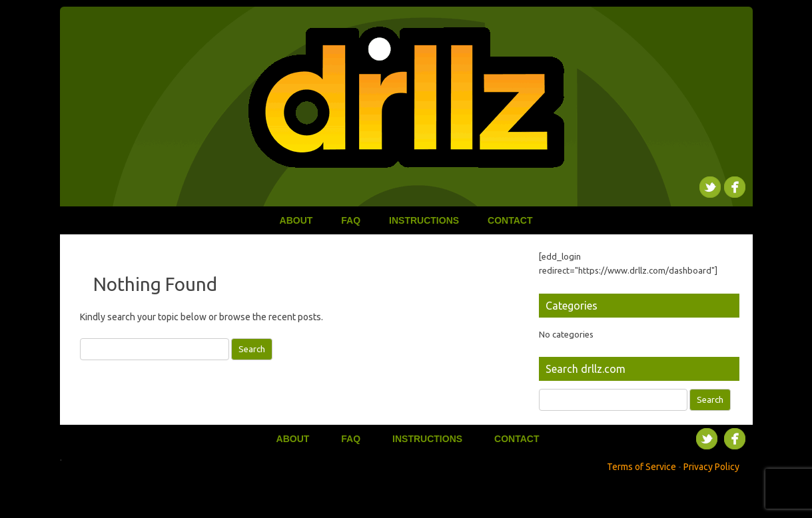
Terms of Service (641, 467)
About (296, 220)
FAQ (351, 220)
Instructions (424, 220)
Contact (510, 220)
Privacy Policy (711, 467)
